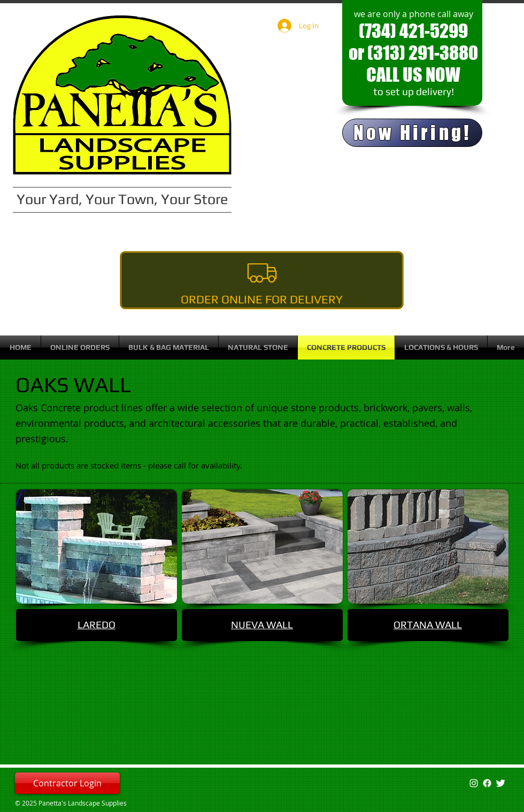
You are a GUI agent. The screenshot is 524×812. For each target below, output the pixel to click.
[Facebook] (487, 783)
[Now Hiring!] (412, 133)
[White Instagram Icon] (474, 783)
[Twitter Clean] (500, 783)
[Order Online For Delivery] (262, 280)
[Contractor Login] (67, 783)
